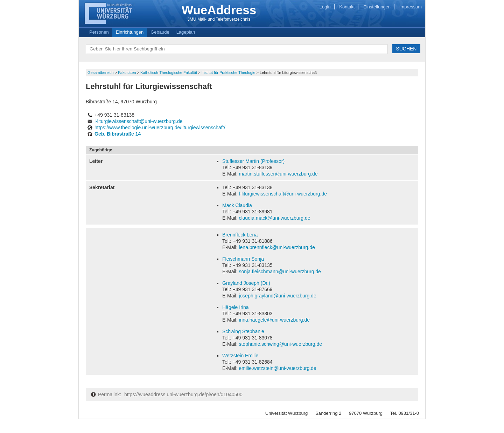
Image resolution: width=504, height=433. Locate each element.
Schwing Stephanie (243, 331)
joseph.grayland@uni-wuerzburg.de (277, 296)
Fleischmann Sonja (243, 259)
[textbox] (237, 49)
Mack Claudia (237, 205)
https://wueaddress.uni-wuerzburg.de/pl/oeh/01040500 (183, 394)
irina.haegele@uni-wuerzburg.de (274, 320)
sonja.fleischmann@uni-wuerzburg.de (280, 272)
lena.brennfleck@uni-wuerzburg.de (277, 247)
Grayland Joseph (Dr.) (246, 283)
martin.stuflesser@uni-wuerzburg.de (278, 174)
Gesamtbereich (101, 73)
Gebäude (160, 32)
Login (325, 7)
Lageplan (186, 32)
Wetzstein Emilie (240, 356)
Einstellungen (377, 7)
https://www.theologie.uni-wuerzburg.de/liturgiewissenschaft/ (160, 128)
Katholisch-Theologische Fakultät (169, 73)
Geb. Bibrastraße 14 (118, 134)
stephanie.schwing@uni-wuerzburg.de (280, 344)
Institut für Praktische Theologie (229, 73)
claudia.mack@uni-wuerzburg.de (274, 218)
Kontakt (347, 7)
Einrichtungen (130, 32)
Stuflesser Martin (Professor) (253, 161)
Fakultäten (127, 73)
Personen (99, 32)
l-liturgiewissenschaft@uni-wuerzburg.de (139, 121)
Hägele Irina (236, 307)
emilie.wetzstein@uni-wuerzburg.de (277, 368)
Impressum (411, 7)
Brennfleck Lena (240, 235)
